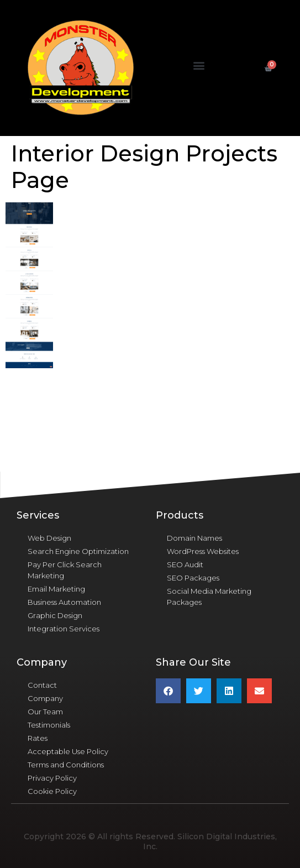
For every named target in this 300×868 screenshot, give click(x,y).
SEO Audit (185, 564)
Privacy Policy (52, 778)
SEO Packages (193, 578)
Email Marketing (56, 589)
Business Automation (64, 602)
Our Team (45, 712)
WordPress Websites (203, 551)
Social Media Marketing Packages (209, 597)
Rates (38, 738)
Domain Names (194, 538)
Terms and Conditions (66, 765)
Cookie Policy (52, 791)
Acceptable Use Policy (68, 751)
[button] (199, 66)
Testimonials (49, 725)
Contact (42, 685)
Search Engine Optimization (78, 551)
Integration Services (64, 629)
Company (45, 698)
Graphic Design (55, 615)
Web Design (49, 538)
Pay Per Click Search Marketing (65, 570)
